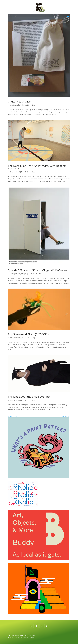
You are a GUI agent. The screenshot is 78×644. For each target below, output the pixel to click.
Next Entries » (66, 416)
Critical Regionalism (20, 101)
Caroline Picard (15, 172)
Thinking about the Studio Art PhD (29, 397)
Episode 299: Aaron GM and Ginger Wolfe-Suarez (37, 270)
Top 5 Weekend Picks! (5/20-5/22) (28, 334)
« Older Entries (13, 416)
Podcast (38, 274)
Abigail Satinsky (15, 105)
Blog (34, 105)
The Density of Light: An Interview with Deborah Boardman (37, 167)
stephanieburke (15, 338)
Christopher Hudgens (17, 274)
